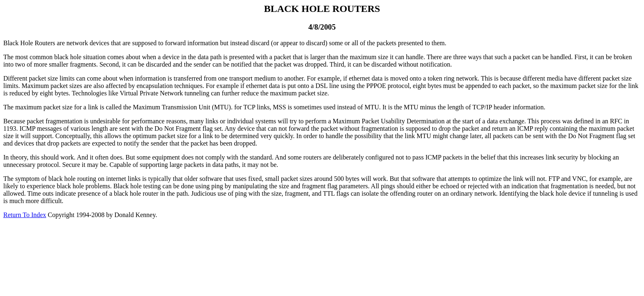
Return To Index (25, 215)
